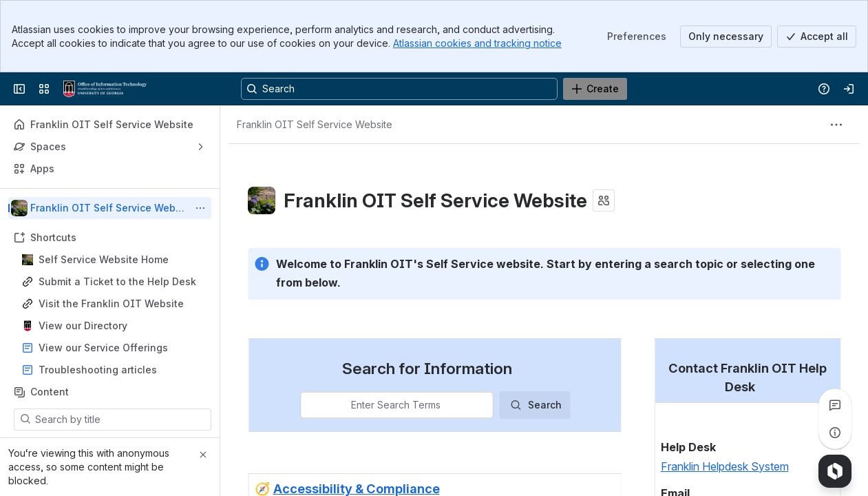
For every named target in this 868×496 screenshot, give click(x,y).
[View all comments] (835, 405)
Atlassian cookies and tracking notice (477, 43)
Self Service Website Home (104, 259)
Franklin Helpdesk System (724, 466)
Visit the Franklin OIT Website (111, 303)
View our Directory (83, 325)
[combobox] (309, 405)
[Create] (595, 89)
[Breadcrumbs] (315, 125)
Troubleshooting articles (98, 370)
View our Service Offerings (103, 348)
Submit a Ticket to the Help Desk (117, 281)
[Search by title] (121, 420)
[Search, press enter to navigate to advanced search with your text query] (399, 89)
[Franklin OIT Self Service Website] (105, 89)
